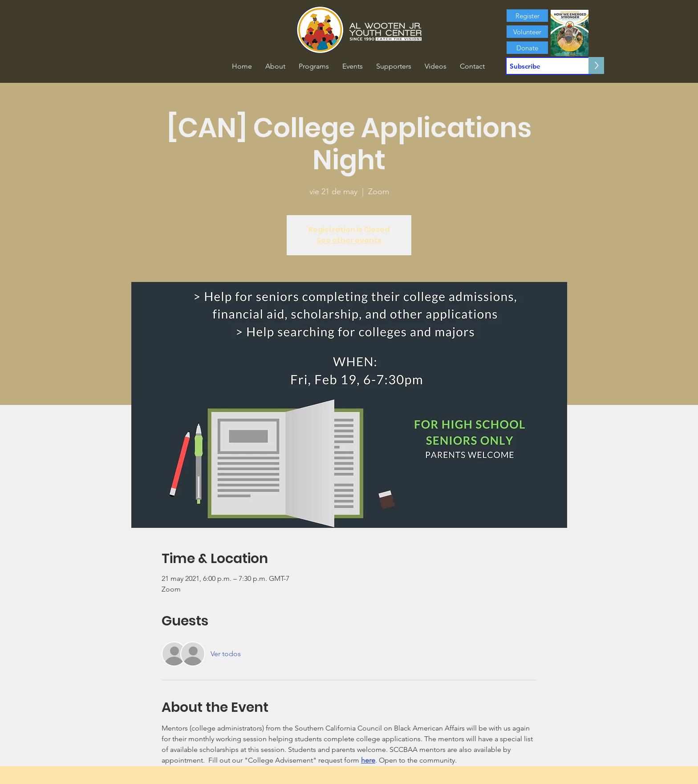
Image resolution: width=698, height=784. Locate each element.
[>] (596, 65)
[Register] (527, 16)
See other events (349, 240)
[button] (275, 66)
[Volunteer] (527, 32)
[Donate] (527, 48)
